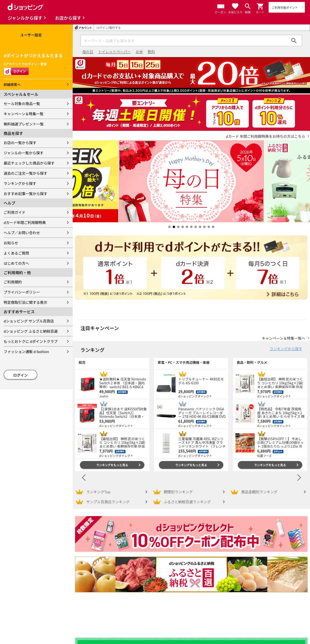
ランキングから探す (20, 183)
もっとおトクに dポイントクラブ (31, 341)
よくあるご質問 (16, 253)
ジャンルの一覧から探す (23, 153)
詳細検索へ (12, 84)
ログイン (21, 375)
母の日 (88, 52)
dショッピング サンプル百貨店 (29, 321)
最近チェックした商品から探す (29, 163)
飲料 (151, 52)
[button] (260, 6)
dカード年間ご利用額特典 (25, 222)
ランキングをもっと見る (112, 460)
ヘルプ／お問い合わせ (22, 233)
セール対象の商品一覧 (22, 103)
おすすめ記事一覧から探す (25, 194)
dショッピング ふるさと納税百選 (31, 331)
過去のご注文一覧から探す (25, 173)
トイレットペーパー (114, 52)
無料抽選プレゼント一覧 (24, 124)
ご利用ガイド (15, 212)
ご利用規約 (13, 282)
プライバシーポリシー (22, 292)
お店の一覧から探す (20, 143)
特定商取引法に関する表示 (25, 302)
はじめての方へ (16, 263)
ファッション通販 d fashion (26, 351)
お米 (139, 52)
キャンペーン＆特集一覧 (23, 114)
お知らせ (11, 243)
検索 (294, 41)
